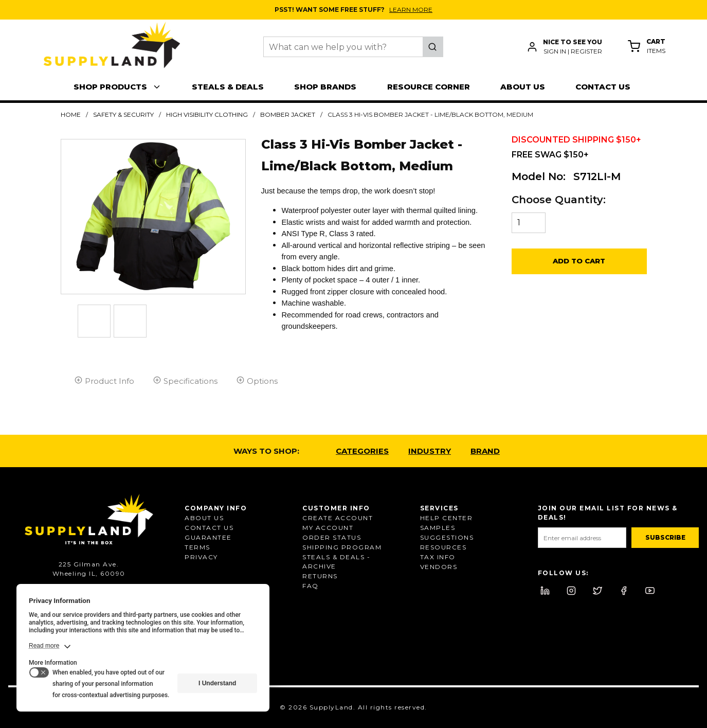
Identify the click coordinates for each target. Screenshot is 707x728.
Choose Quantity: (559, 200)
